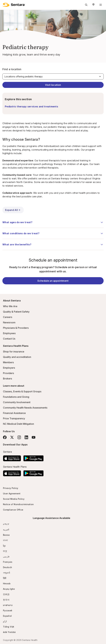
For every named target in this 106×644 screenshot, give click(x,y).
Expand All (13, 210)
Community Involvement (17, 402)
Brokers (7, 379)
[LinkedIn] (26, 437)
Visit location (53, 85)
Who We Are (10, 306)
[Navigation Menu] (101, 5)
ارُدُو (5, 621)
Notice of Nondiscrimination (18, 504)
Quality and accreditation (17, 357)
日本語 (6, 594)
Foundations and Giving (16, 397)
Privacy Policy (11, 488)
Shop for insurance (14, 352)
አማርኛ (6, 524)
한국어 (6, 600)
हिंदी (5, 578)
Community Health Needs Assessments (25, 408)
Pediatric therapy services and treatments (31, 106)
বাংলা (5, 540)
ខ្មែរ (4, 546)
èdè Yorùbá (9, 632)
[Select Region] (93, 5)
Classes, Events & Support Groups (22, 391)
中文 (5, 551)
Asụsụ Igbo (9, 589)
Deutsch (7, 567)
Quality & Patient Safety (16, 312)
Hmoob (7, 583)
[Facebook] (5, 437)
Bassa (6, 535)
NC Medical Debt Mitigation (18, 424)
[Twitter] (12, 437)
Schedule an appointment (53, 281)
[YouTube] (34, 437)
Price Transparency (14, 418)
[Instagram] (19, 437)
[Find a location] (53, 76)
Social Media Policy (14, 499)
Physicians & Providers (16, 328)
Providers (8, 373)
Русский (8, 610)
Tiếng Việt (9, 627)
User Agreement (12, 493)
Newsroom (9, 322)
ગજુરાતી (7, 573)
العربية (6, 529)
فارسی (6, 556)
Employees (9, 333)
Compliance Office (13, 510)
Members (8, 362)
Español (7, 616)
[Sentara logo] (14, 5)
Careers (8, 317)
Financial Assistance (14, 413)
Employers (9, 368)
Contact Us (9, 339)
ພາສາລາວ (8, 605)
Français (8, 562)
